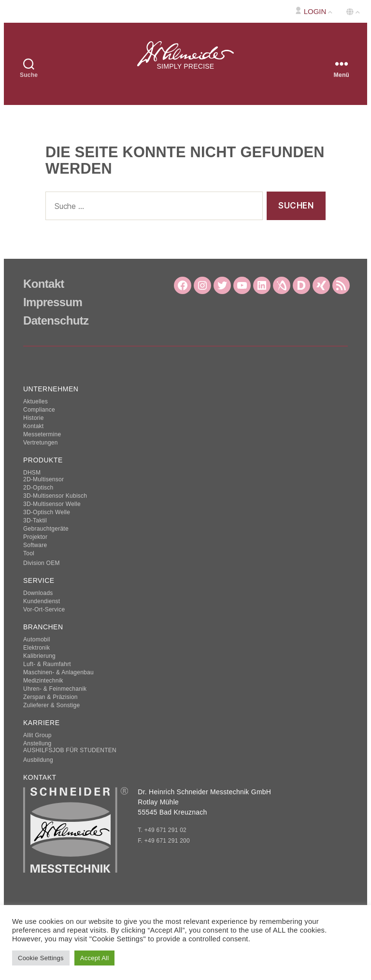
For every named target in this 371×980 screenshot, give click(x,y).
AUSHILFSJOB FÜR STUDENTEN (70, 750)
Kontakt (44, 284)
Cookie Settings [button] (41, 958)
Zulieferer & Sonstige (51, 705)
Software (35, 545)
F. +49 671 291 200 (164, 841)
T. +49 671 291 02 (162, 830)
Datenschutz (56, 320)
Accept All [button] (95, 958)
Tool (29, 553)
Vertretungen (41, 443)
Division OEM (42, 563)
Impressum (53, 302)
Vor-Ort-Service (44, 609)
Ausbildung (38, 760)
